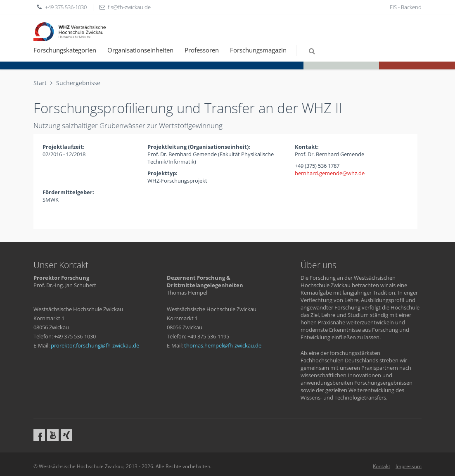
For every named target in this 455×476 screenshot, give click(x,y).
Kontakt (382, 466)
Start (40, 83)
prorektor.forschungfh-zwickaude (95, 345)
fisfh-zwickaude (129, 7)
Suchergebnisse (78, 83)
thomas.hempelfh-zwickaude (223, 345)
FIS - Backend (406, 7)
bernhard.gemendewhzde (330, 173)
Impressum (409, 466)
